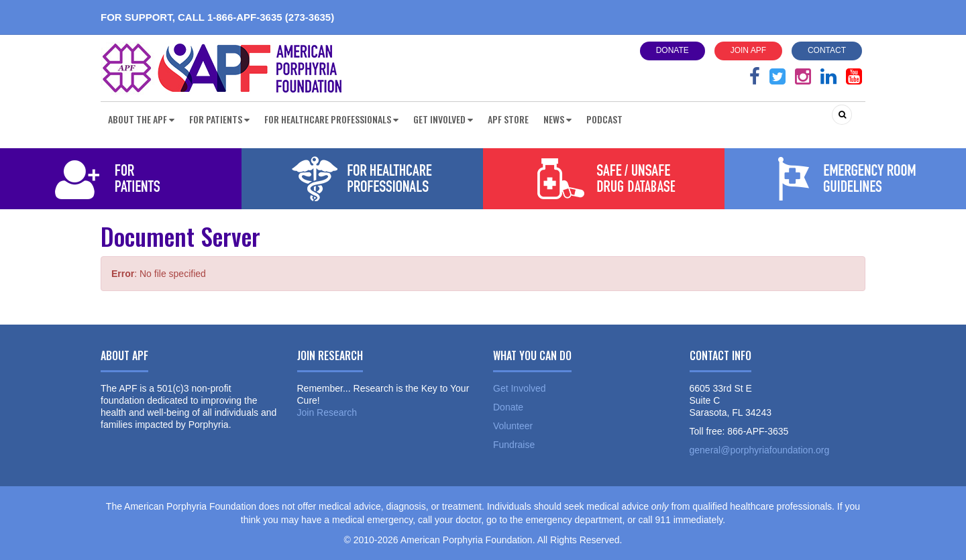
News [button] (557, 119)
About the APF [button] (141, 119)
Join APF (748, 50)
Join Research (327, 412)
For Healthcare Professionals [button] (331, 119)
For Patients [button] (219, 119)
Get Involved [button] (443, 119)
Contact (827, 50)
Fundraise (514, 445)
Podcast (604, 119)
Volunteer (513, 426)
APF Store (508, 119)
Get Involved (520, 388)
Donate (673, 50)
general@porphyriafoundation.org (760, 450)
